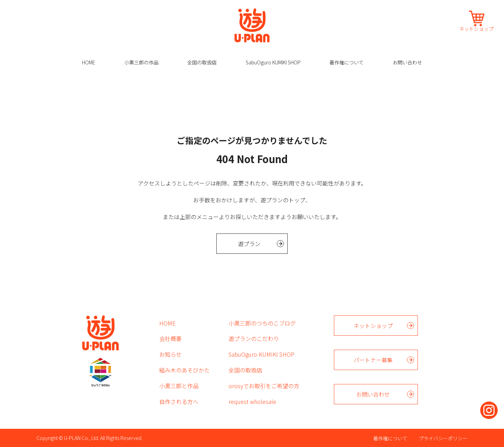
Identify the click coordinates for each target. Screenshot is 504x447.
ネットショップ (476, 28)
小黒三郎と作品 (179, 386)
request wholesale (252, 401)
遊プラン (249, 244)
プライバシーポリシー (443, 438)
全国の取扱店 (202, 62)
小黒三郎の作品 (141, 62)
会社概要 (170, 338)
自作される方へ (179, 401)
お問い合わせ (407, 62)
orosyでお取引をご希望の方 (264, 386)
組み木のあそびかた (184, 370)
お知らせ (170, 354)
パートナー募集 (373, 360)
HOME (89, 62)
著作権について (346, 62)
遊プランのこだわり (254, 338)
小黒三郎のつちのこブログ (262, 323)
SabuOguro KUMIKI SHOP (273, 62)
